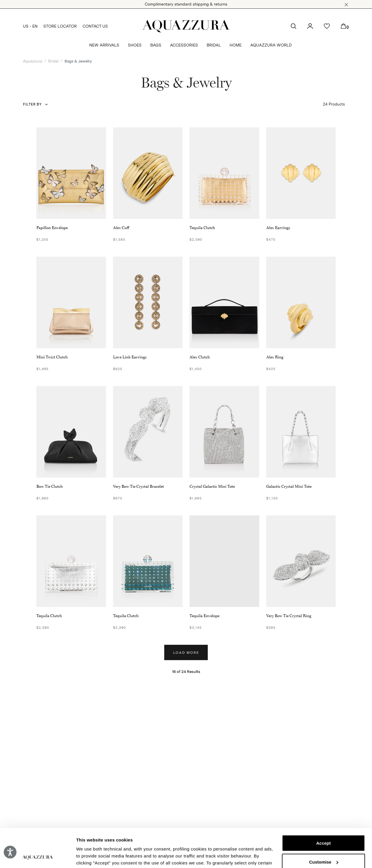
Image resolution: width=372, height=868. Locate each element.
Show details (90, 857)
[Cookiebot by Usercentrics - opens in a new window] (38, 857)
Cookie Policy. (198, 841)
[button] (346, 5)
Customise (324, 825)
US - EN (30, 26)
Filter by (32, 104)
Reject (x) (323, 844)
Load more (186, 653)
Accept (323, 807)
